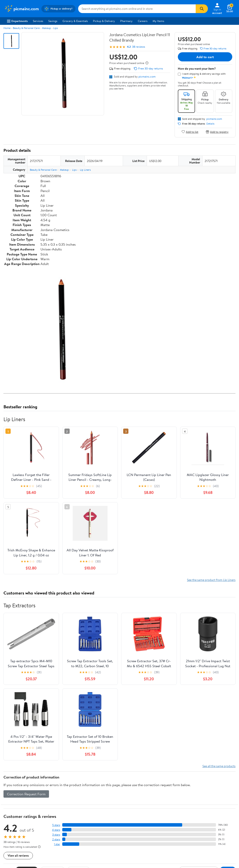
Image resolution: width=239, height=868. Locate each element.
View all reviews (18, 855)
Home (7, 28)
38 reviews (139, 47)
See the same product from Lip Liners (211, 580)
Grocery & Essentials (75, 21)
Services (38, 21)
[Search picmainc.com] (137, 9)
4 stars (56, 830)
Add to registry (217, 132)
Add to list (190, 132)
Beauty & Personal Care (26, 28)
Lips (56, 28)
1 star (57, 844)
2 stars (56, 839)
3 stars (56, 835)
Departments (17, 21)
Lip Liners (85, 170)
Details (210, 124)
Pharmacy (126, 21)
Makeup (46, 28)
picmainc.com (147, 76)
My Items (158, 21)
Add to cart (205, 57)
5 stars (56, 825)
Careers (143, 21)
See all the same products (219, 766)
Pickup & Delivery (104, 21)
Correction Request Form (26, 794)
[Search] (202, 9)
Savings (53, 21)
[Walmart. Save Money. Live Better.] (22, 9)
